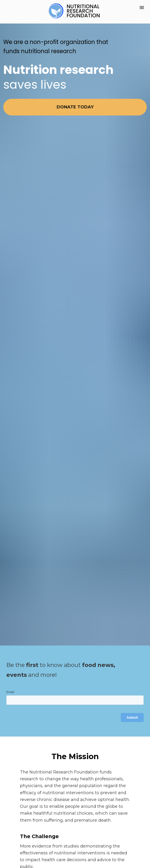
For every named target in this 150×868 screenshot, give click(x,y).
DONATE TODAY (75, 107)
